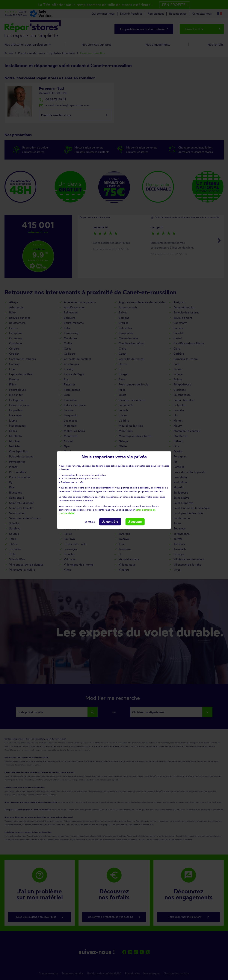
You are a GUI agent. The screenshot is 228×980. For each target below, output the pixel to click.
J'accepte (135, 522)
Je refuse (90, 522)
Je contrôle (110, 522)
